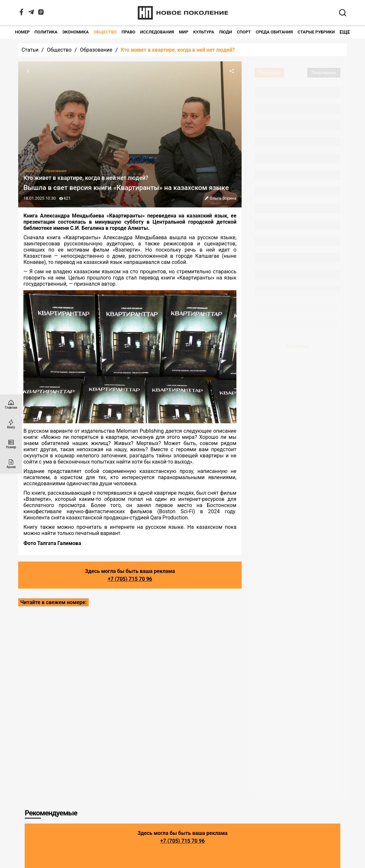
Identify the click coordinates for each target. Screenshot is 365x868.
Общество (105, 32)
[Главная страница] (11, 404)
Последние (270, 73)
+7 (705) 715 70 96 (130, 579)
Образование (96, 50)
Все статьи (298, 346)
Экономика (76, 32)
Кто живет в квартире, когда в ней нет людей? (178, 50)
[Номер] (11, 444)
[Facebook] (21, 13)
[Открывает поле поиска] (343, 13)
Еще (345, 32)
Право (128, 32)
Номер (22, 32)
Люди (225, 32)
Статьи (30, 50)
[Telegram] (31, 13)
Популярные (324, 73)
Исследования (157, 32)
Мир (184, 32)
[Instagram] (41, 13)
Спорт (244, 32)
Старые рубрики (316, 32)
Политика (46, 32)
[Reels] (11, 424)
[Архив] (11, 464)
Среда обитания (274, 32)
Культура (204, 32)
